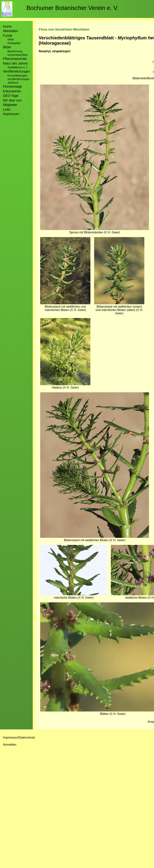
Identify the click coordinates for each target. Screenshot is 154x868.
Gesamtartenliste (18, 55)
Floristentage (12, 87)
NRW (11, 40)
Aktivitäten (11, 31)
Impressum (11, 114)
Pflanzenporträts (15, 59)
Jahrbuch (13, 83)
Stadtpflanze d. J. (18, 67)
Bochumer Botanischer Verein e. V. (72, 8)
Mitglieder (10, 105)
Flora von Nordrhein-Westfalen (64, 29)
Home (7, 26)
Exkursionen (12, 91)
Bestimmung (15, 51)
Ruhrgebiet (14, 43)
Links (7, 110)
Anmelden (10, 745)
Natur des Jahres (15, 63)
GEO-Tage (11, 96)
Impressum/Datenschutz (19, 738)
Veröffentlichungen (19, 79)
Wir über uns (12, 100)
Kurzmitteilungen (17, 76)
